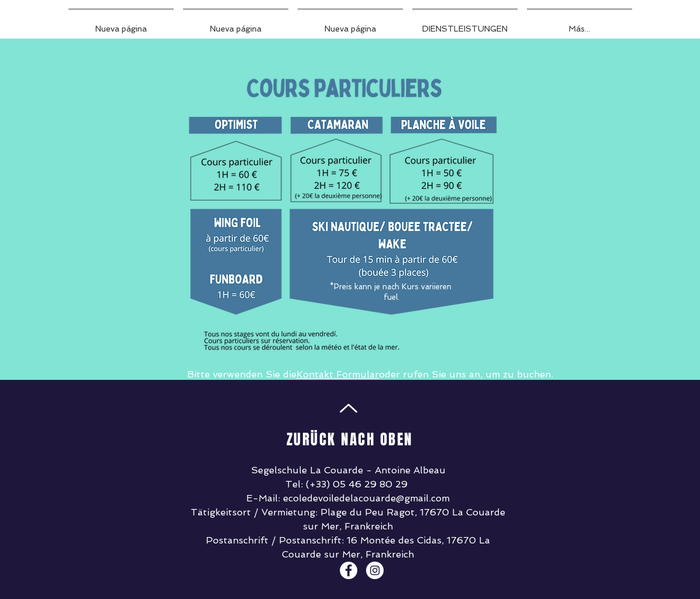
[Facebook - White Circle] (349, 570)
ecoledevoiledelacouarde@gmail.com (366, 498)
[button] (465, 23)
